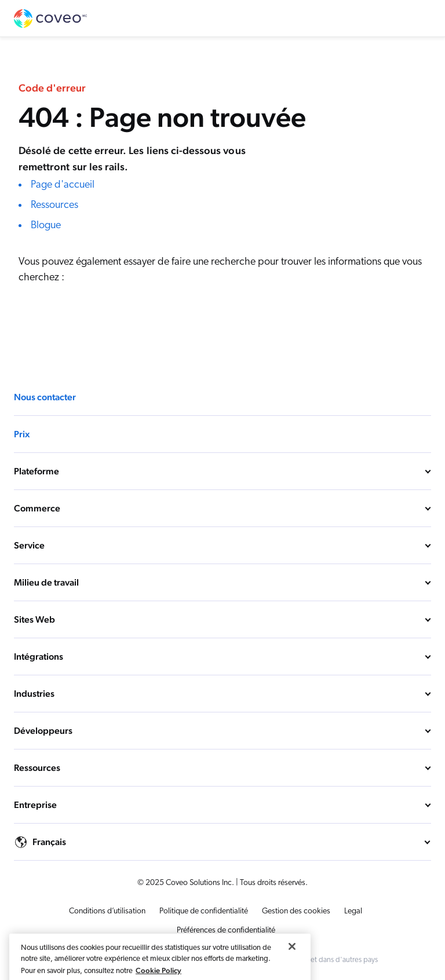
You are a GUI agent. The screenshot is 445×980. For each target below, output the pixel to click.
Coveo (51, 19)
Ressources (54, 205)
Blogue (46, 226)
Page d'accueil (63, 185)
